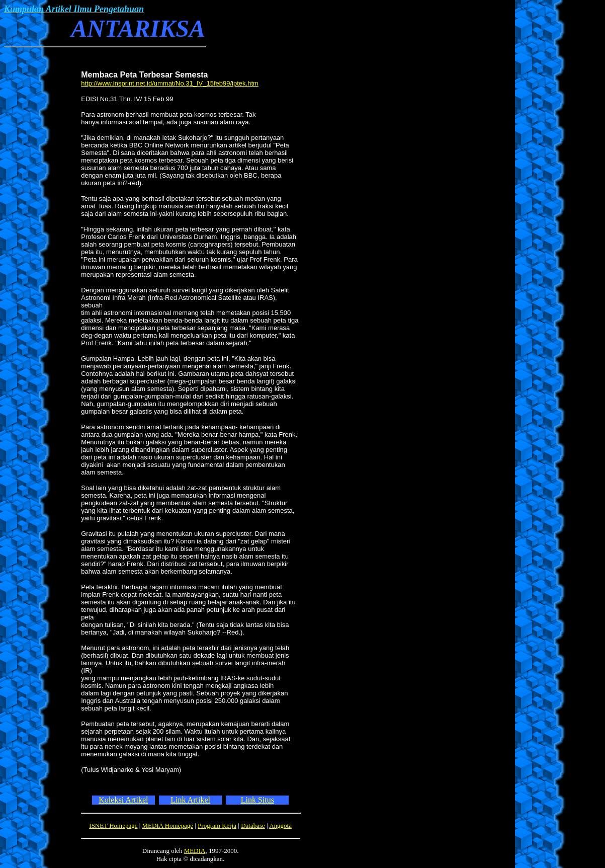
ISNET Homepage (113, 825)
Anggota (280, 825)
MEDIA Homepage (168, 825)
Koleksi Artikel (123, 800)
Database (253, 825)
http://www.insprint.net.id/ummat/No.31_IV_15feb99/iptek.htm (170, 83)
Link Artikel (190, 800)
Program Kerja (217, 825)
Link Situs (257, 800)
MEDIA (195, 851)
